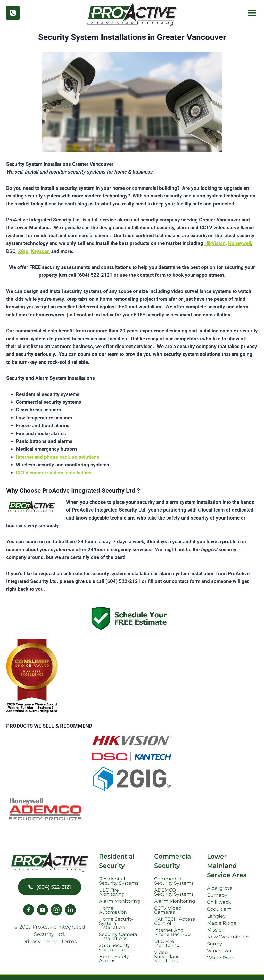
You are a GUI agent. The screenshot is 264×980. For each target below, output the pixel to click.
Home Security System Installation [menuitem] (116, 923)
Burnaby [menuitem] (217, 895)
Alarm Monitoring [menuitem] (119, 901)
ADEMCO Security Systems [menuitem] (174, 892)
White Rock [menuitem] (221, 958)
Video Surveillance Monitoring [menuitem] (168, 957)
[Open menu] (251, 13)
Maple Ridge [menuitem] (222, 923)
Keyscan (40, 251)
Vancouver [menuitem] (219, 951)
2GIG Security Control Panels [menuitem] (116, 948)
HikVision (215, 243)
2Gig (23, 251)
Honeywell (240, 243)
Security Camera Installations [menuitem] (118, 936)
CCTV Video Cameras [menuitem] (168, 910)
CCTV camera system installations (54, 473)
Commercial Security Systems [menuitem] (174, 881)
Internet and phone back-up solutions (58, 457)
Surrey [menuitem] (214, 944)
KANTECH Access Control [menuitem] (175, 921)
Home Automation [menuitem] (113, 910)
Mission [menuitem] (216, 930)
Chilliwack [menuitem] (219, 902)
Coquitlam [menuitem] (219, 909)
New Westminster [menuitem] (228, 937)
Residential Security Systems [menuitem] (119, 881)
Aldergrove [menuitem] (220, 888)
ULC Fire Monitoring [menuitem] (112, 892)
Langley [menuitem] (216, 916)
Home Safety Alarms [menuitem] (114, 959)
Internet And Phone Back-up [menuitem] (172, 932)
